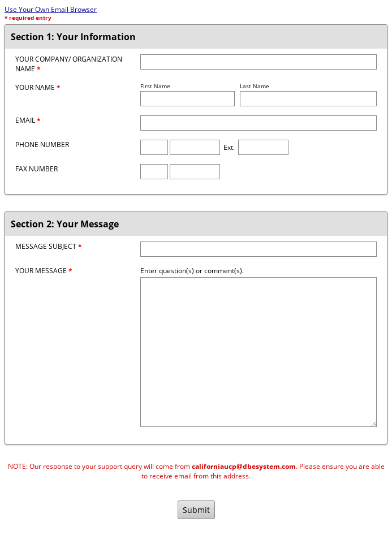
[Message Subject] (259, 249)
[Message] (259, 352)
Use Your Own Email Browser (51, 9)
